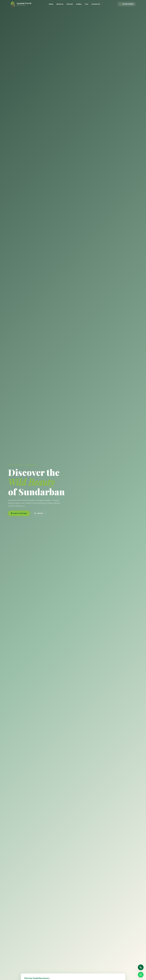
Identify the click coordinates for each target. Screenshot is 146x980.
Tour (86, 4)
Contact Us (96, 4)
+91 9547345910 (127, 4)
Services (70, 4)
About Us (60, 4)
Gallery (79, 4)
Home (51, 4)
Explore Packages (19, 513)
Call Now (39, 513)
